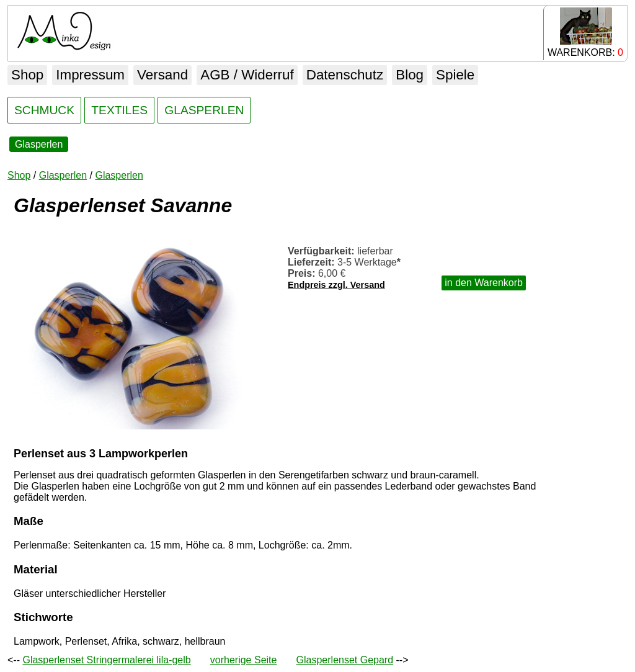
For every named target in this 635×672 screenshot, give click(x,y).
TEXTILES (119, 110)
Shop (27, 75)
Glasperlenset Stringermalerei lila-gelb (106, 660)
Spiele (455, 75)
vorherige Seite (244, 660)
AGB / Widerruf (247, 75)
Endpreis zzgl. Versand (336, 285)
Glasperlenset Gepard (345, 660)
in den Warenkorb (484, 283)
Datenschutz (345, 75)
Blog (410, 75)
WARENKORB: (585, 33)
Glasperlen (39, 144)
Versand (162, 75)
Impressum (90, 75)
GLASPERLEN (204, 110)
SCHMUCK (44, 110)
